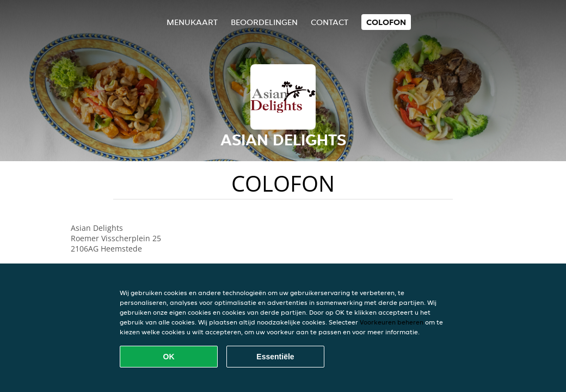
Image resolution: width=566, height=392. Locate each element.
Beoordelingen (264, 22)
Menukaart (192, 22)
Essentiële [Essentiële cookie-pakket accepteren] (275, 357)
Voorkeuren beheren (392, 322)
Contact (330, 22)
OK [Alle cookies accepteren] (169, 357)
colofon (386, 22)
